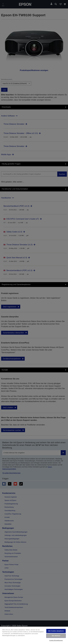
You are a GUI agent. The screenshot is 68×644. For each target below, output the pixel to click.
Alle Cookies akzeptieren (56, 631)
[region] (34, 635)
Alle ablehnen (56, 636)
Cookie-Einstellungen (56, 640)
